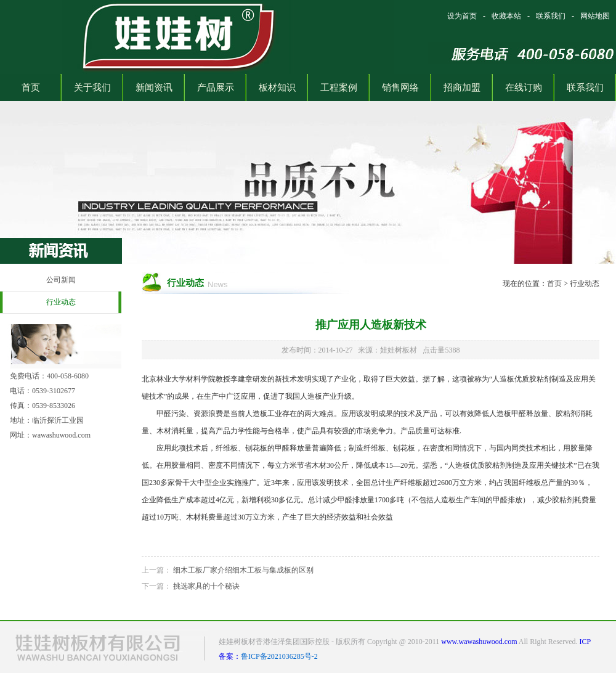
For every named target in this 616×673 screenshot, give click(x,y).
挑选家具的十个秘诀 (206, 586)
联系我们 (551, 16)
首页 (554, 283)
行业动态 (61, 302)
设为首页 (462, 16)
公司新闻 (61, 280)
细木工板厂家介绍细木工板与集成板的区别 (243, 570)
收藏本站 (506, 16)
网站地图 (595, 16)
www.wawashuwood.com (479, 642)
